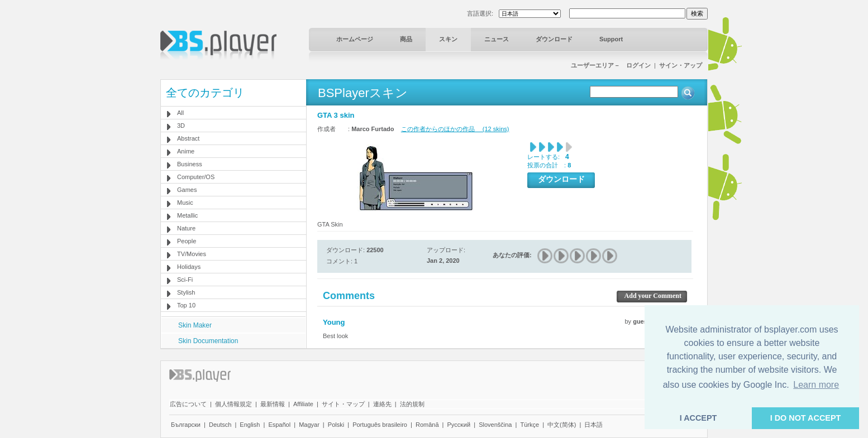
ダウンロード (554, 39)
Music (185, 203)
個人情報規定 (233, 404)
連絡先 (382, 404)
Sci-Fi (185, 280)
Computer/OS (196, 177)
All (180, 113)
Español (279, 425)
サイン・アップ (681, 65)
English (250, 425)
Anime (186, 151)
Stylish (186, 292)
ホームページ (355, 39)
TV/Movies (192, 254)
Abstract (188, 138)
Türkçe (530, 425)
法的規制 (412, 404)
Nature (186, 228)
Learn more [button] (816, 385)
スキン (448, 39)
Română (427, 425)
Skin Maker (195, 325)
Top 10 (186, 305)
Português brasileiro (380, 425)
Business (190, 164)
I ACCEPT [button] (698, 418)
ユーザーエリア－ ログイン (611, 65)
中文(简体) (562, 425)
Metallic (187, 215)
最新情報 (273, 404)
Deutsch (220, 425)
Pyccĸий (459, 425)
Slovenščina (495, 425)
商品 (406, 39)
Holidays (189, 267)
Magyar (309, 425)
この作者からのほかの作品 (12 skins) (455, 129)
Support (611, 39)
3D (181, 126)
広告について (188, 404)
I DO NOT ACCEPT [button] (806, 418)
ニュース (497, 39)
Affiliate (303, 404)
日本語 (593, 425)
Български (186, 425)
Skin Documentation (208, 341)
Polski (336, 425)
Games (187, 190)
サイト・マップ (343, 404)
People (187, 241)
